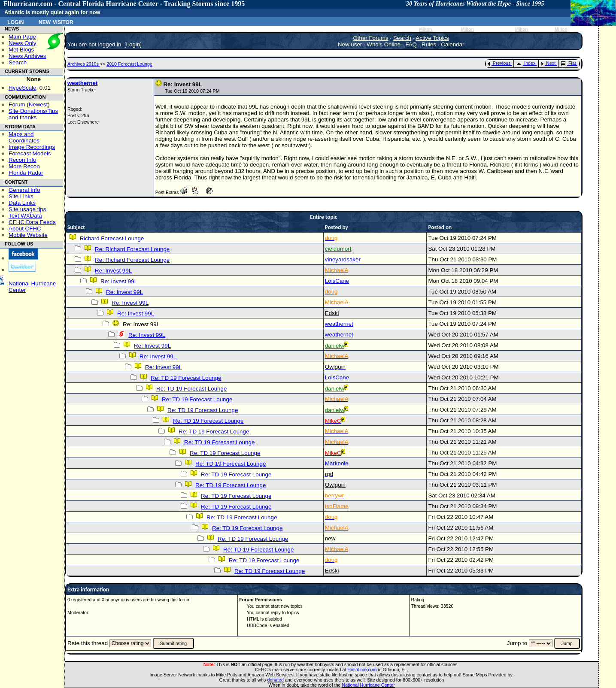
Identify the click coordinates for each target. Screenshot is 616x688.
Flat (569, 63)
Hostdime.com (362, 670)
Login (15, 21)
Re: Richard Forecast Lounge (132, 249)
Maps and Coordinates (24, 137)
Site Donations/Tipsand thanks (33, 114)
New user (350, 44)
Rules (429, 44)
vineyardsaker (343, 259)
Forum (17, 105)
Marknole (337, 463)
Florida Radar (26, 173)
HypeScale (22, 88)
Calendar (452, 44)
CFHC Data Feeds (32, 222)
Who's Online (384, 44)
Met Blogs (21, 50)
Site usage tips (27, 209)
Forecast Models (30, 153)
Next (548, 63)
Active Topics (432, 38)
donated (275, 680)
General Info (24, 190)
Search (18, 62)
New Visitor (56, 21)
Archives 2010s (84, 64)
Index (526, 63)
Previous (499, 63)
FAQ (411, 44)
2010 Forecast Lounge (129, 64)
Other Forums (370, 38)
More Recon (24, 166)
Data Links (22, 203)
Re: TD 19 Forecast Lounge (186, 378)
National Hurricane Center (369, 685)
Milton (425, 29)
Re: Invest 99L (113, 271)
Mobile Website (28, 235)
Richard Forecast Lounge (112, 238)
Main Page (22, 37)
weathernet (82, 83)
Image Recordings (32, 147)
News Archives (27, 56)
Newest (38, 105)
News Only (22, 43)
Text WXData (25, 216)
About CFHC (25, 229)
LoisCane (337, 281)
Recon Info (22, 160)
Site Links (21, 196)
